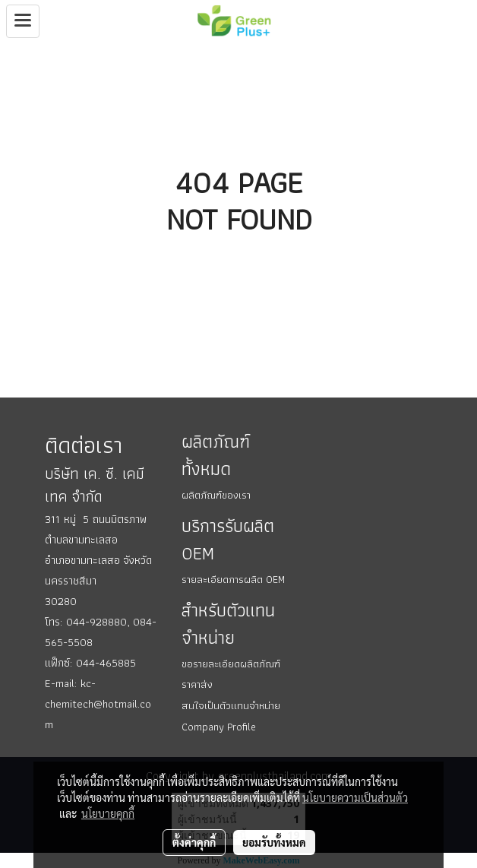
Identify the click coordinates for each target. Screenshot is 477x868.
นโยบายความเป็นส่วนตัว (355, 797)
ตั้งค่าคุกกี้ (194, 842)
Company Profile (219, 727)
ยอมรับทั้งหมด (274, 842)
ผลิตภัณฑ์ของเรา (216, 495)
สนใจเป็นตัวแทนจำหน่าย (231, 705)
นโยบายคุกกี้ (108, 813)
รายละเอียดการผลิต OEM (233, 579)
